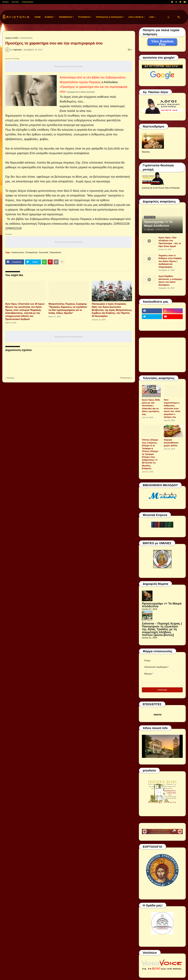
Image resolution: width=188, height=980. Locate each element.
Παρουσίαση (55, 252)
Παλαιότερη (125, 378)
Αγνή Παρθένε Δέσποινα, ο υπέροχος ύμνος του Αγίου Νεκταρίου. (170, 280)
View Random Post (162, 42)
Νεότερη (11, 378)
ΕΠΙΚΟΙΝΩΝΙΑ (28, 2)
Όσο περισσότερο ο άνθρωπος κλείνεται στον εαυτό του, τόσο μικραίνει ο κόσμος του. (172, 408)
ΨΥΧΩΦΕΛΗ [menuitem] (84, 17)
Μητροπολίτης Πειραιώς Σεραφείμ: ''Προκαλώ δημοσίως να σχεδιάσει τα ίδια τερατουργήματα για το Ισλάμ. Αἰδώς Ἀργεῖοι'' (68, 308)
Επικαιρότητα (31, 252)
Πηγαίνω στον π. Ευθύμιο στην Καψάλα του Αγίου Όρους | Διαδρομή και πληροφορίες (170, 261)
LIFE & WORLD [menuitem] (136, 17)
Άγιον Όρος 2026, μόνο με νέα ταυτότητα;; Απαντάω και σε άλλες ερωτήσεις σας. (151, 407)
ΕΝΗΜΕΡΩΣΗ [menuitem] (66, 17)
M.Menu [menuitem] (49, 17)
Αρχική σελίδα (12, 38)
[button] (168, 17)
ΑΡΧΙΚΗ (5, 2)
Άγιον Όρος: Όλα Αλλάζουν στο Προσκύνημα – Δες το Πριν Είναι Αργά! (170, 242)
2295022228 (121, 224)
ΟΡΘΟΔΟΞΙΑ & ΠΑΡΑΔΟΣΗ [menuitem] (109, 17)
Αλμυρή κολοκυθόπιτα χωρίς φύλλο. (171, 443)
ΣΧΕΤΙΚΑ (15, 2)
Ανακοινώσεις (26, 38)
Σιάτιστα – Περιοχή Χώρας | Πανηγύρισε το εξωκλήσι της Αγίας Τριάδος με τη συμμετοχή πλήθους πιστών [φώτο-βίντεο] (162, 629)
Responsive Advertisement (69, 66)
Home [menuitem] (38, 17)
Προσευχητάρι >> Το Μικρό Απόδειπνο (158, 224)
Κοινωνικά (44, 252)
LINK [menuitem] (152, 17)
